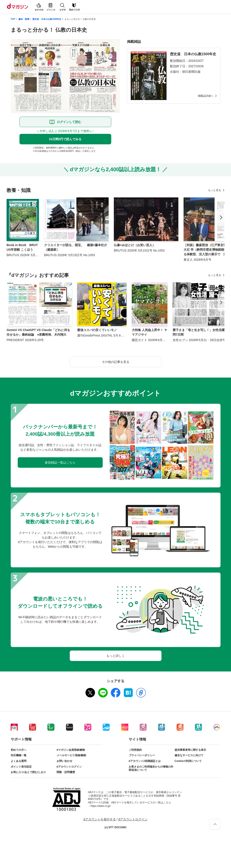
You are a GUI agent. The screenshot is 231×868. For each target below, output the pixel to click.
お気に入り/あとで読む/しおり (29, 772)
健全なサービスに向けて (189, 755)
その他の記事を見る (116, 362)
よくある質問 (19, 761)
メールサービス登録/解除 (71, 755)
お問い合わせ (64, 761)
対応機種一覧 (19, 755)
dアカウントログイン (69, 767)
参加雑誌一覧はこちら (60, 462)
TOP (13, 19)
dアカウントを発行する (100, 819)
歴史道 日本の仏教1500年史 (47, 19)
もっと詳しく (116, 656)
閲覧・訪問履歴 (66, 772)
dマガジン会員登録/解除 (71, 750)
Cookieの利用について (188, 761)
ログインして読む (69, 122)
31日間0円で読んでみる (65, 139)
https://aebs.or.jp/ (101, 806)
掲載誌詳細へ (206, 96)
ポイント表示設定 (21, 767)
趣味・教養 (24, 19)
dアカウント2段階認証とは (145, 761)
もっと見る (215, 190)
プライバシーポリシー (142, 755)
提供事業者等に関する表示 (190, 750)
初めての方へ (19, 750)
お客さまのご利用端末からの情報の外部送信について (151, 768)
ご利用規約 (135, 750)
